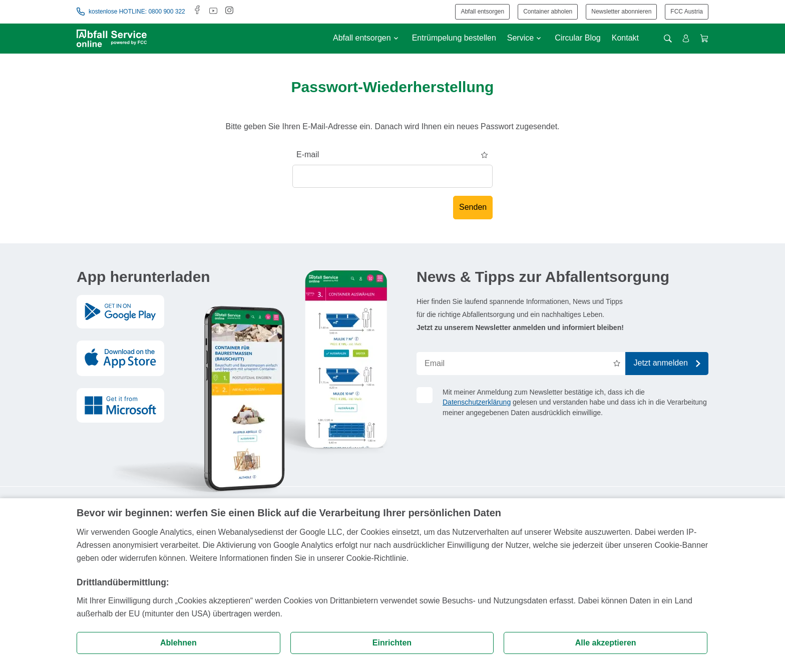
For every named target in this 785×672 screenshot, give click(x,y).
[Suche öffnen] (668, 39)
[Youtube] (213, 11)
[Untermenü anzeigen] (396, 38)
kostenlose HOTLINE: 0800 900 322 (131, 12)
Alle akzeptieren (606, 643)
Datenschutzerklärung (477, 402)
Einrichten (392, 643)
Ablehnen (178, 643)
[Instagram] (229, 11)
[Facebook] (197, 11)
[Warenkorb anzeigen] (704, 38)
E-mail (308, 154)
